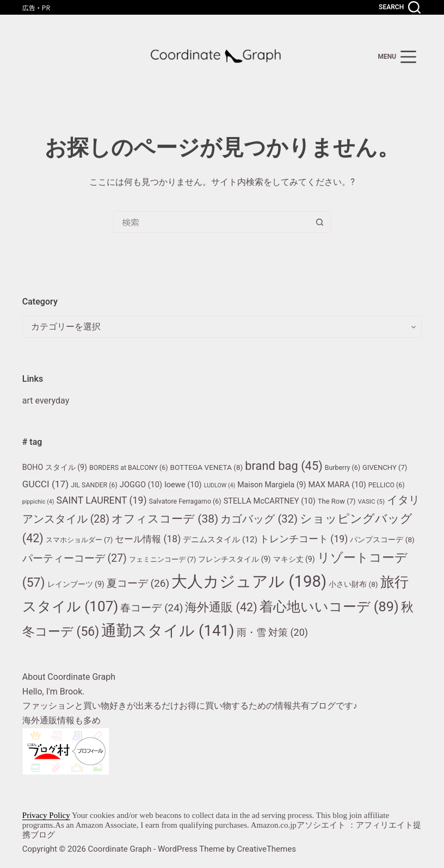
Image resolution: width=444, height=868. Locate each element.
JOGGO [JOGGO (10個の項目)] (141, 485)
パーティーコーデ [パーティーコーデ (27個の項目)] (75, 558)
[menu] (397, 57)
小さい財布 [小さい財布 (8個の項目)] (353, 584)
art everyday (46, 401)
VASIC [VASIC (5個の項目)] (371, 501)
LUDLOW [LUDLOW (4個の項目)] (220, 485)
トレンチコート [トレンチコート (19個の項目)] (304, 539)
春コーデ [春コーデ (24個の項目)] (152, 608)
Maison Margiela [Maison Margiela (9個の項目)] (272, 485)
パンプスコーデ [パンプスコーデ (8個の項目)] (382, 540)
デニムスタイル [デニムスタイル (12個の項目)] (220, 540)
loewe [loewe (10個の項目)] (183, 485)
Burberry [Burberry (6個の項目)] (343, 467)
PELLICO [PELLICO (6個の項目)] (387, 485)
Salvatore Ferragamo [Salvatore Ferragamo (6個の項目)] (185, 501)
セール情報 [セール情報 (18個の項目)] (148, 539)
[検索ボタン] (320, 222)
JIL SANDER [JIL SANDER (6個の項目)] (94, 485)
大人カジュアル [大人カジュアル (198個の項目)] (249, 581)
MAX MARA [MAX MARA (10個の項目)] (337, 485)
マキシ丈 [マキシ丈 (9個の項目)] (294, 559)
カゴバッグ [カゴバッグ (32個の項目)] (259, 519)
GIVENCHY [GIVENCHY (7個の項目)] (385, 467)
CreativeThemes (266, 849)
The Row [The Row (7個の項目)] (337, 501)
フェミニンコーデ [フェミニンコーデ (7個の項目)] (163, 559)
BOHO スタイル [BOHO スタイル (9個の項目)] (55, 467)
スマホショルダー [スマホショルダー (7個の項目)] (79, 540)
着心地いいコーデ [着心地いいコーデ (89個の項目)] (329, 607)
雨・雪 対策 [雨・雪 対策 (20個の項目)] (272, 632)
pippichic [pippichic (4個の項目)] (38, 502)
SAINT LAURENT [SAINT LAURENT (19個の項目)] (102, 500)
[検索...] (211, 222)
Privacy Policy (46, 815)
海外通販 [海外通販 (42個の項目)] (221, 607)
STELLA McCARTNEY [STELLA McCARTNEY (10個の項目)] (270, 501)
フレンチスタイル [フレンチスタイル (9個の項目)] (234, 559)
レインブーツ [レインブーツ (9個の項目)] (76, 584)
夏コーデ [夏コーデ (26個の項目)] (138, 583)
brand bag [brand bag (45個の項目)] (284, 466)
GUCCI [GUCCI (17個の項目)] (45, 484)
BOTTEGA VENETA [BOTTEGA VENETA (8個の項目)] (206, 467)
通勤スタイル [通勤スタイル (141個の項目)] (168, 631)
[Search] (400, 7)
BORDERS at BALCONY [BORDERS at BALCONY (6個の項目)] (129, 467)
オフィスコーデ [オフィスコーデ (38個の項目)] (165, 519)
